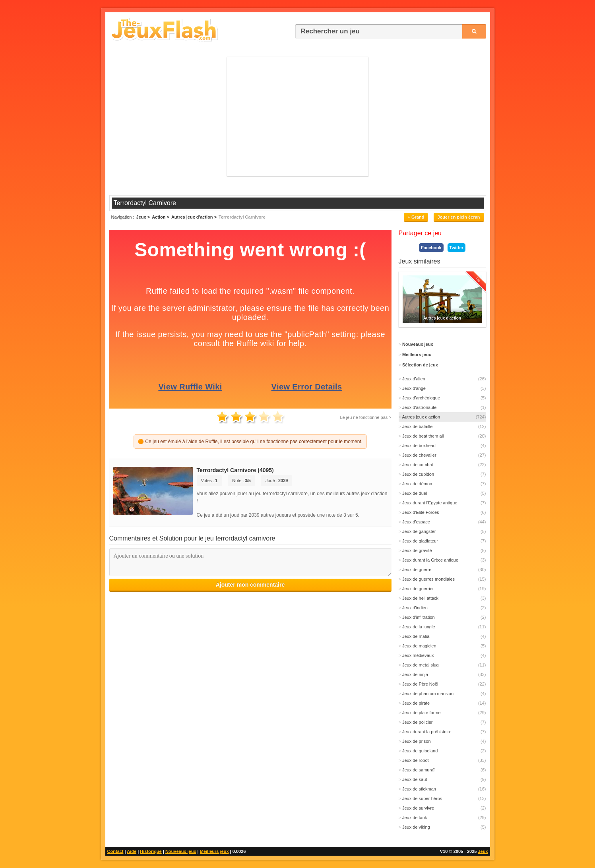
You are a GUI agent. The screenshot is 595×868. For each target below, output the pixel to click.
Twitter (456, 248)
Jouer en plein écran (459, 217)
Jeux (483, 851)
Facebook (431, 248)
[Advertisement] (298, 116)
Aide (132, 851)
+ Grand (416, 217)
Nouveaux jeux (181, 851)
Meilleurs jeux (214, 851)
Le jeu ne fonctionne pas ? (365, 417)
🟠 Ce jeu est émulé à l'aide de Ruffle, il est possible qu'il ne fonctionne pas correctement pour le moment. (250, 442)
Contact (115, 851)
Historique (151, 851)
